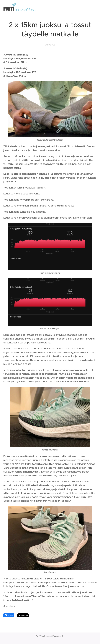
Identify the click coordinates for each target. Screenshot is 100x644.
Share (9, 615)
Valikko (94, 7)
